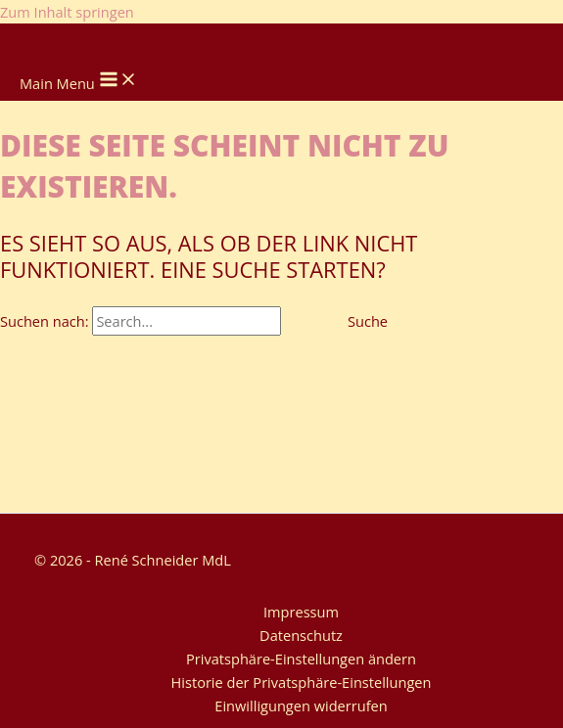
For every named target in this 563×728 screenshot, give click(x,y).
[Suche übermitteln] (305, 321)
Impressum (301, 612)
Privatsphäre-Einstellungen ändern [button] (301, 659)
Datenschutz (301, 635)
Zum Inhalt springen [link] (67, 12)
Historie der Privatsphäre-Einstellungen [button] (302, 682)
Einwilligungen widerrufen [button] (301, 705)
